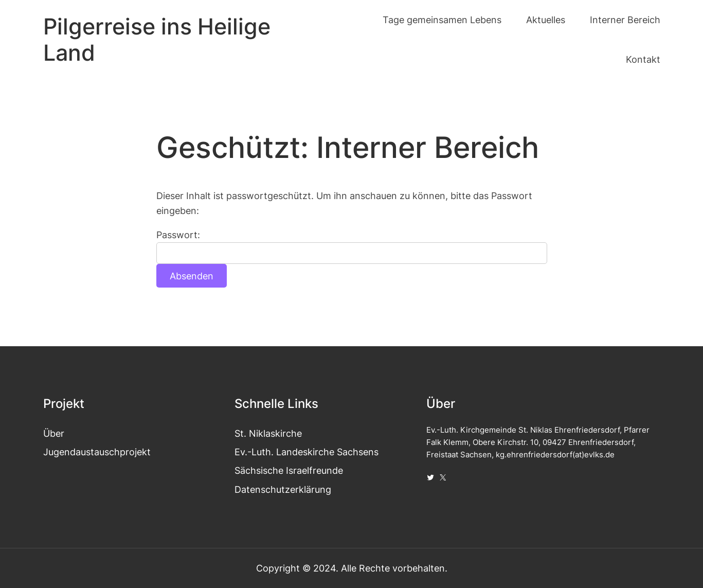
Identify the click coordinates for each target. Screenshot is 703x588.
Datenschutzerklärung (283, 489)
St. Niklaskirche (268, 433)
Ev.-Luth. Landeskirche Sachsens (307, 452)
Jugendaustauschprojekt (97, 452)
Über (54, 433)
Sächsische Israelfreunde (289, 470)
